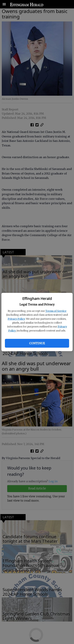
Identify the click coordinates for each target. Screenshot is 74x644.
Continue (37, 343)
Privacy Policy (16, 319)
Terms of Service (56, 311)
